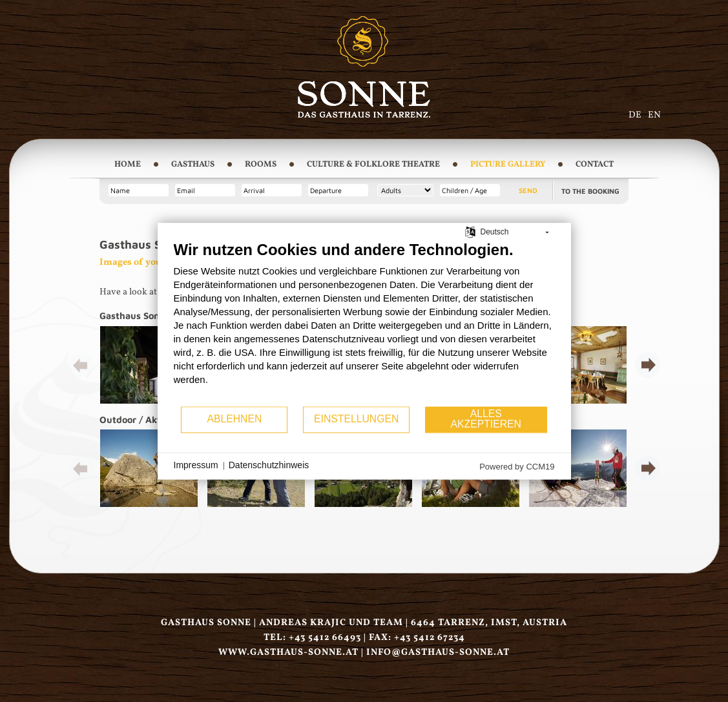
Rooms (261, 165)
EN (654, 115)
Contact (595, 165)
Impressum (196, 466)
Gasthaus (193, 165)
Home (128, 165)
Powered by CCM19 (517, 467)
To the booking (590, 191)
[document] (364, 323)
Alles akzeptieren (486, 419)
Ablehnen (234, 419)
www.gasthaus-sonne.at (288, 652)
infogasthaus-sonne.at (438, 652)
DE (635, 115)
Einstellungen (356, 419)
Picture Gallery (508, 165)
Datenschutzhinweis (269, 466)
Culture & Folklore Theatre (373, 165)
